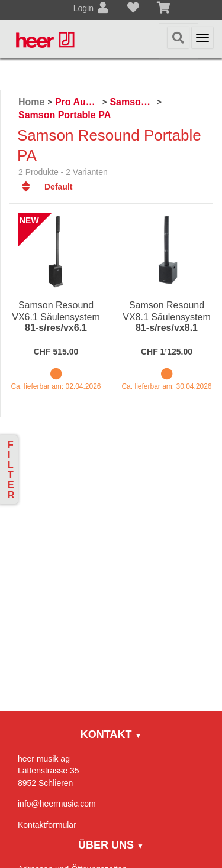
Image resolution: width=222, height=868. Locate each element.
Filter (11, 470)
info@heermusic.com (57, 804)
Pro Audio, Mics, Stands (77, 102)
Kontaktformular (47, 825)
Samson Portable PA (65, 115)
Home (31, 102)
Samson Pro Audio (132, 102)
